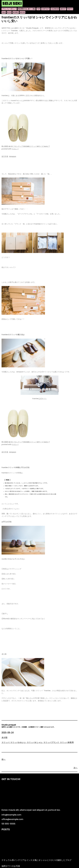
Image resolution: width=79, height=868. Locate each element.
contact (45, 9)
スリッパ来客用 (67, 742)
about (63, 9)
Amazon (13, 156)
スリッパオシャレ (35, 742)
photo (70, 9)
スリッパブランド (51, 742)
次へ (76, 768)
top (38, 9)
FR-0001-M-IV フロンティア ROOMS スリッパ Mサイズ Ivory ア (26, 146)
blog (9, 12)
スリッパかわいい (18, 742)
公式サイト (43, 399)
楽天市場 (5, 156)
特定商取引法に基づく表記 (27, 9)
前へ (3, 759)
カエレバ (15, 149)
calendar (55, 9)
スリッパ (5, 742)
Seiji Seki (12, 3)
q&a (4, 12)
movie (22, 12)
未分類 (4, 738)
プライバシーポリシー (9, 9)
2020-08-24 (8, 733)
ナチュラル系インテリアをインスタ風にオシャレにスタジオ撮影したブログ (37, 860)
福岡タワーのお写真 (11, 866)
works (16, 12)
